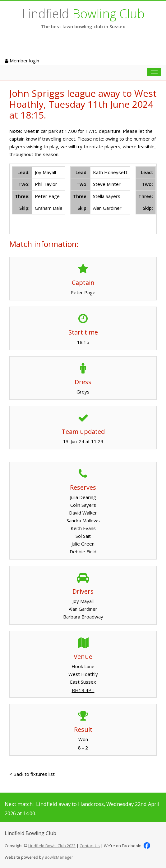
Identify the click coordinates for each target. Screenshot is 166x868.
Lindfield (83, 13)
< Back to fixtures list (32, 774)
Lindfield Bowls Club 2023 (52, 846)
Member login (22, 61)
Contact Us (90, 846)
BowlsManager (59, 857)
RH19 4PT (83, 690)
